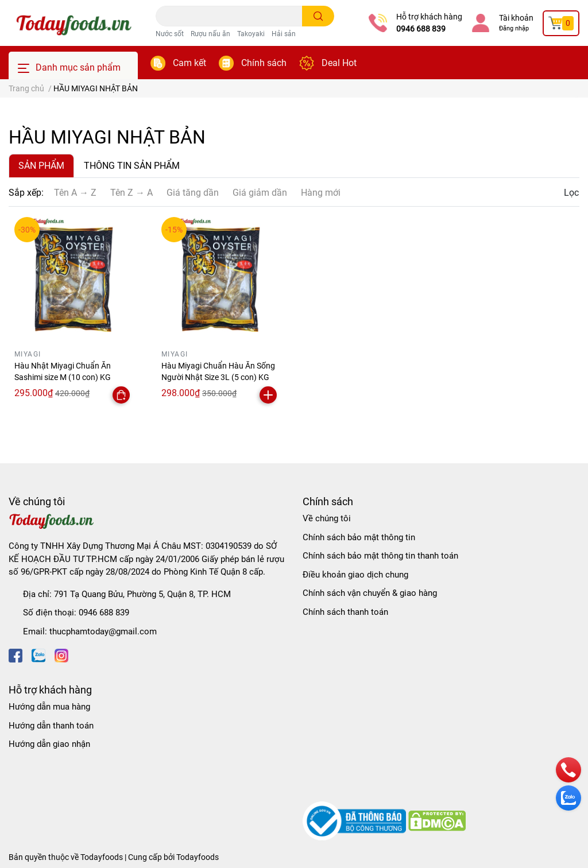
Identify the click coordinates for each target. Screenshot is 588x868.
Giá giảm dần (260, 193)
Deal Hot (339, 63)
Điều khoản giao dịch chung (355, 575)
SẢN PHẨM (41, 166)
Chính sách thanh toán (345, 612)
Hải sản (284, 34)
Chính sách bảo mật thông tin (359, 537)
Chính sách (264, 63)
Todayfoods (198, 857)
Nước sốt (170, 34)
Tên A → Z (75, 193)
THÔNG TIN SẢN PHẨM (132, 166)
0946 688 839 (421, 29)
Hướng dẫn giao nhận (49, 744)
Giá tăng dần (193, 193)
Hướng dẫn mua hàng (49, 707)
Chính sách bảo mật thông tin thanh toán (380, 556)
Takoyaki (251, 34)
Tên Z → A (131, 193)
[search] (318, 16)
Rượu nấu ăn (210, 34)
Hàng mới (321, 193)
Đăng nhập (514, 28)
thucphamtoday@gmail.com (103, 631)
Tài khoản (516, 18)
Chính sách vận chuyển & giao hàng (370, 593)
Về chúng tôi (327, 518)
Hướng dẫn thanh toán (51, 726)
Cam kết (189, 63)
